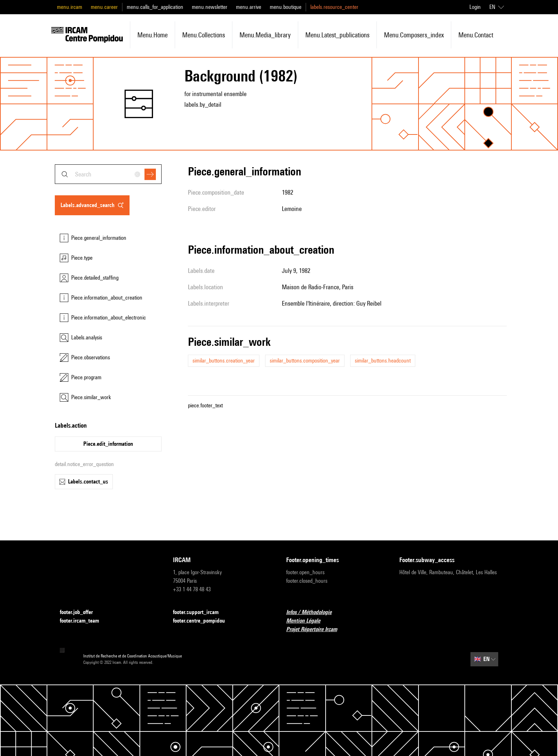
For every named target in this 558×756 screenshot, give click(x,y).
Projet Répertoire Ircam (316, 630)
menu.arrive (249, 7)
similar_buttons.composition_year (305, 361)
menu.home (152, 35)
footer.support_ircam (200, 612)
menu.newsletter (210, 7)
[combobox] (108, 174)
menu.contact (476, 35)
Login (475, 7)
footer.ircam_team (84, 621)
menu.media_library (265, 35)
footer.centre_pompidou (203, 621)
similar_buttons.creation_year (224, 361)
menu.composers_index (414, 35)
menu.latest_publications (337, 35)
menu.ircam (70, 7)
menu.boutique (286, 7)
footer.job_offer (81, 612)
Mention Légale (307, 621)
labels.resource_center (334, 7)
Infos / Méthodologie (313, 612)
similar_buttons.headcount (383, 361)
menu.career (104, 7)
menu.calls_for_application (155, 7)
